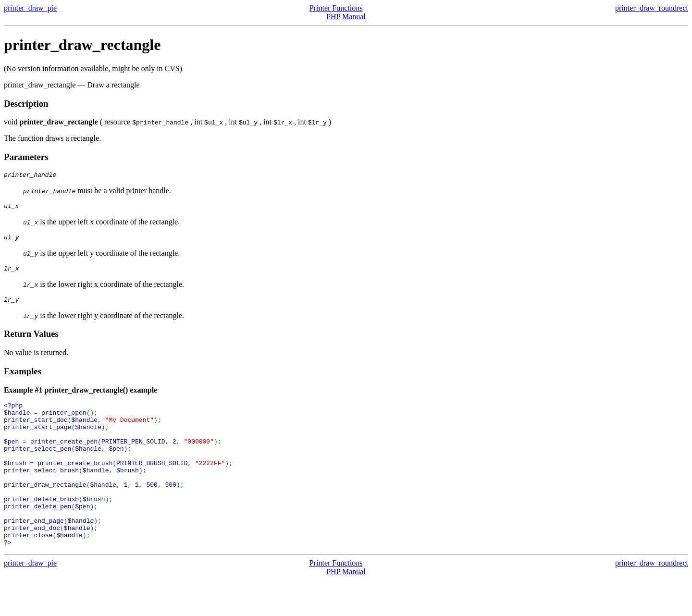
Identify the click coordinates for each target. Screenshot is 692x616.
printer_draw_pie (30, 8)
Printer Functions (336, 8)
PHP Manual (346, 17)
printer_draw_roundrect (652, 8)
